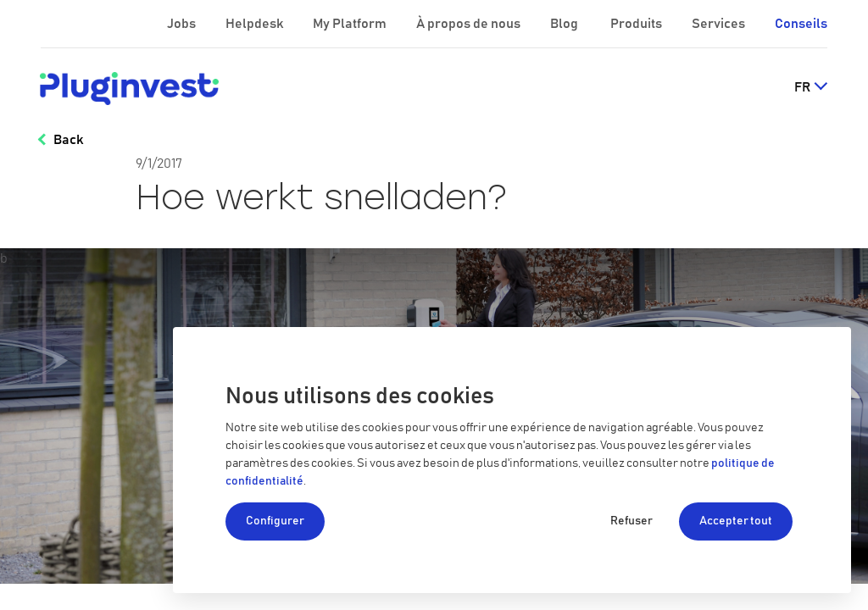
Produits (637, 24)
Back (68, 140)
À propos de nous (470, 24)
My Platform (350, 24)
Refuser (632, 521)
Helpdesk (256, 24)
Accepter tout (736, 521)
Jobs (183, 24)
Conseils (801, 24)
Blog (565, 24)
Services (720, 24)
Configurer (275, 521)
